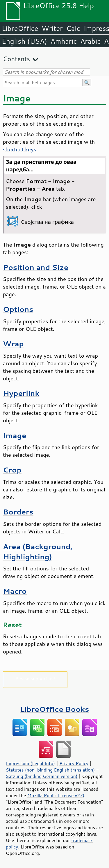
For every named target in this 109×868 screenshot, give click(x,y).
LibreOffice (20, 28)
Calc (73, 28)
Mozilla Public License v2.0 (56, 795)
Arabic (90, 41)
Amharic (64, 41)
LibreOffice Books (55, 709)
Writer (52, 28)
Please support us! (35, 678)
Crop (12, 470)
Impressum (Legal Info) (30, 763)
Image (15, 435)
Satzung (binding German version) (42, 776)
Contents (16, 59)
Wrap (13, 343)
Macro (15, 591)
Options (18, 309)
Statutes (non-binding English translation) (50, 770)
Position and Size (36, 267)
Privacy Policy (74, 763)
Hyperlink (21, 393)
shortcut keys (20, 149)
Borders (18, 512)
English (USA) (24, 41)
